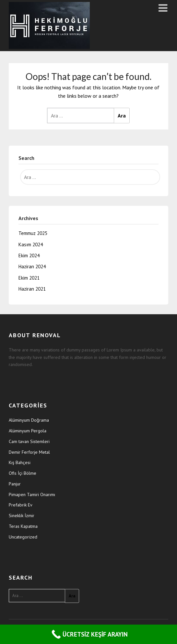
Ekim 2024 (29, 255)
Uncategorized (23, 537)
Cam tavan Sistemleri (29, 441)
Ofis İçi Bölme (23, 473)
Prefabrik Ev (21, 505)
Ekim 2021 (29, 278)
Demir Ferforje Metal (29, 452)
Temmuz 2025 (33, 233)
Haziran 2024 (32, 266)
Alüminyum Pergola (28, 431)
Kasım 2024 (31, 244)
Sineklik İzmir (22, 516)
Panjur (15, 484)
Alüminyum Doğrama (29, 420)
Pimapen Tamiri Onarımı (32, 494)
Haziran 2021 (32, 289)
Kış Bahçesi (20, 462)
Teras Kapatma (23, 526)
